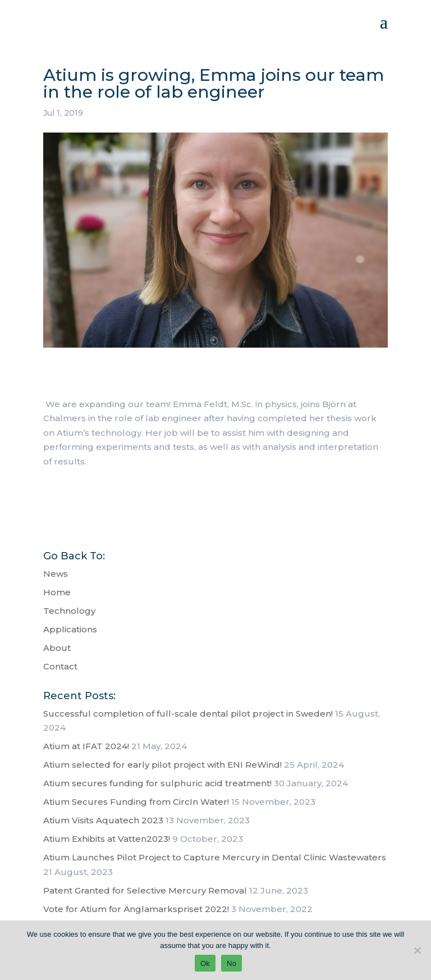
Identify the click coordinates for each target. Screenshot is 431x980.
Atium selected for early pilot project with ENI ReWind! (162, 765)
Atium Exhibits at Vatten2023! (107, 839)
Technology (69, 611)
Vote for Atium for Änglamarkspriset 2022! (136, 909)
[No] (417, 950)
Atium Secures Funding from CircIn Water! (136, 802)
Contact (60, 666)
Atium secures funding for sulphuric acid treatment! (157, 783)
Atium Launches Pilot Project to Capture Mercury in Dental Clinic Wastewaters (215, 857)
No (231, 963)
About (57, 648)
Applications (70, 629)
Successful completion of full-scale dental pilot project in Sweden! (188, 714)
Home (57, 592)
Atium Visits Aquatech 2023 (103, 820)
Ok (205, 963)
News (56, 574)
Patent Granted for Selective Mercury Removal (145, 890)
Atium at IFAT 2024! (86, 746)
